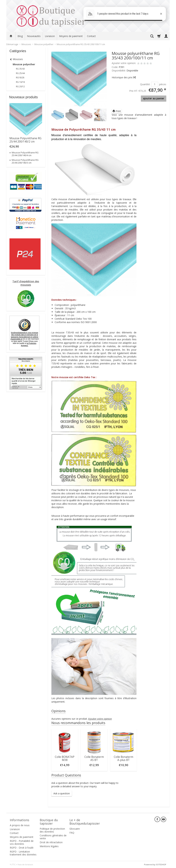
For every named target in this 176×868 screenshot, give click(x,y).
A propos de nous (20, 825)
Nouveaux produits (23, 97)
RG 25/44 (20, 73)
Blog (20, 36)
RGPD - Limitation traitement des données (23, 853)
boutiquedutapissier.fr (24, 336)
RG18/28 (20, 78)
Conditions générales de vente (53, 837)
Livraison (50, 36)
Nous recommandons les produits (78, 723)
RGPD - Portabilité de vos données (22, 842)
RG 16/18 (20, 82)
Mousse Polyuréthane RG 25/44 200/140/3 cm (25, 161)
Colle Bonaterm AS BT (94, 758)
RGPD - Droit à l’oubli (22, 848)
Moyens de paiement (71, 36)
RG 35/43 (20, 69)
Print (117, 111)
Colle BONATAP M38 (65, 758)
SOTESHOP (161, 864)
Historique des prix (124, 77)
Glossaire (75, 829)
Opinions (59, 711)
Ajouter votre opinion (100, 719)
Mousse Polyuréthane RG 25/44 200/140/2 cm (25, 140)
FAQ (72, 833)
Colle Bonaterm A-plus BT (123, 758)
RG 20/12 (20, 86)
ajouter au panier (154, 98)
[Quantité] (155, 84)
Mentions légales (49, 846)
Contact (91, 36)
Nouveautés (34, 36)
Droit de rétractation (51, 842)
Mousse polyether (24, 64)
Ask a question (62, 793)
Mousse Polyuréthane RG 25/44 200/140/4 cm (25, 154)
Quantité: (145, 84)
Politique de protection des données (52, 830)
